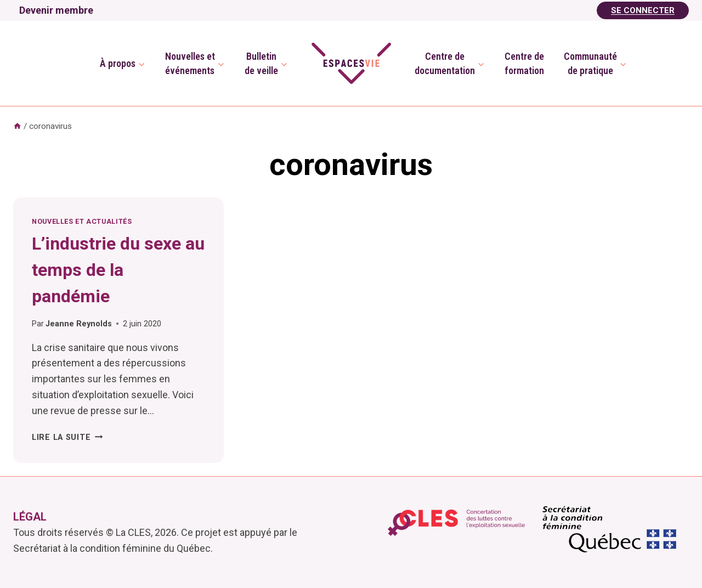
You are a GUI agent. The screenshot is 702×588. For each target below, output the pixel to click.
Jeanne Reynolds (79, 324)
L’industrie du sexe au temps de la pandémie (118, 270)
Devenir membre (56, 10)
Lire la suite (67, 437)
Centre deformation (524, 63)
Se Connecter (643, 10)
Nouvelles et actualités (82, 221)
